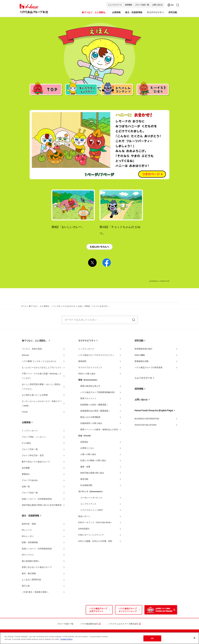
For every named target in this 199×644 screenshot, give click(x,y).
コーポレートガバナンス (91, 498)
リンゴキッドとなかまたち (64, 306)
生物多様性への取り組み (91, 423)
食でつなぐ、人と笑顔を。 (40, 306)
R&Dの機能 (140, 355)
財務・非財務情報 (30, 542)
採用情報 (128, 5)
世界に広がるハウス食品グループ (37, 567)
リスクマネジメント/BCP (92, 510)
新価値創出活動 (142, 361)
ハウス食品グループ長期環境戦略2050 (97, 392)
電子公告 (26, 586)
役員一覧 (26, 486)
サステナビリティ (87, 341)
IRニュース (27, 530)
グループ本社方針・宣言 (33, 455)
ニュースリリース (115, 5)
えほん (80, 306)
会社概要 (26, 468)
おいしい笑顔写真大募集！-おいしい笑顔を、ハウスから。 (42, 387)
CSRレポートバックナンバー (91, 535)
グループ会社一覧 (142, 5)
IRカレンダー (28, 536)
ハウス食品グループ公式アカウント (98, 610)
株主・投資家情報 (31, 516)
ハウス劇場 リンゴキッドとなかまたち (39, 361)
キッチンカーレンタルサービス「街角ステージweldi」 (42, 404)
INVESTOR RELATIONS (146, 425)
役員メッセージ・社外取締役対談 (37, 499)
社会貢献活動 (86, 485)
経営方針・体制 (29, 524)
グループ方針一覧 (30, 449)
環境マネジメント (88, 398)
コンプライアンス (88, 504)
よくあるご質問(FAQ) (31, 580)
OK (152, 639)
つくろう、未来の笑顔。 (33, 349)
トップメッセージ (30, 431)
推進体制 (82, 361)
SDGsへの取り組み (87, 374)
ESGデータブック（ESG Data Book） (95, 522)
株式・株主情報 (29, 573)
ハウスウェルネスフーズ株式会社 (123, 624)
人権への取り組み (88, 454)
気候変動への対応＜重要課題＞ (94, 405)
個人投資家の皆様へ (31, 561)
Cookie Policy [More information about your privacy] (66, 640)
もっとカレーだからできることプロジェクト (42, 367)
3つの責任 (26, 443)
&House (25, 355)
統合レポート (84, 516)
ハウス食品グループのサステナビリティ (96, 355)
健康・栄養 (85, 467)
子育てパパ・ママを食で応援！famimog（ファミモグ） (42, 376)
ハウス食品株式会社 (89, 624)
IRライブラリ (28, 555)
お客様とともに (87, 448)
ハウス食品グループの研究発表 (149, 367)
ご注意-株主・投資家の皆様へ (35, 592)
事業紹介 (26, 474)
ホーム (24, 306)
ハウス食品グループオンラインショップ (128, 610)
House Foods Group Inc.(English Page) (154, 410)
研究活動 (139, 341)
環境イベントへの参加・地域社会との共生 (99, 429)
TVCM (25, 412)
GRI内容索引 (84, 529)
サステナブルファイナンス (90, 367)
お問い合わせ (158, 5)
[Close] (194, 639)
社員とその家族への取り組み (93, 460)
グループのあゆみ (30, 480)
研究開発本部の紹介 (144, 349)
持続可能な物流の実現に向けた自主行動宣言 (42, 505)
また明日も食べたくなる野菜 (35, 395)
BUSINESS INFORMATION (147, 419)
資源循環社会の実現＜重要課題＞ (95, 411)
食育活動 (84, 479)
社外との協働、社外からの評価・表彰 (95, 541)
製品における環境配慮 (90, 417)
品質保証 (84, 442)
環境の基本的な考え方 (90, 386)
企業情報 (26, 422)
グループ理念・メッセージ (34, 437)
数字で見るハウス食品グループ (36, 462)
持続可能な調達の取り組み (92, 473)
